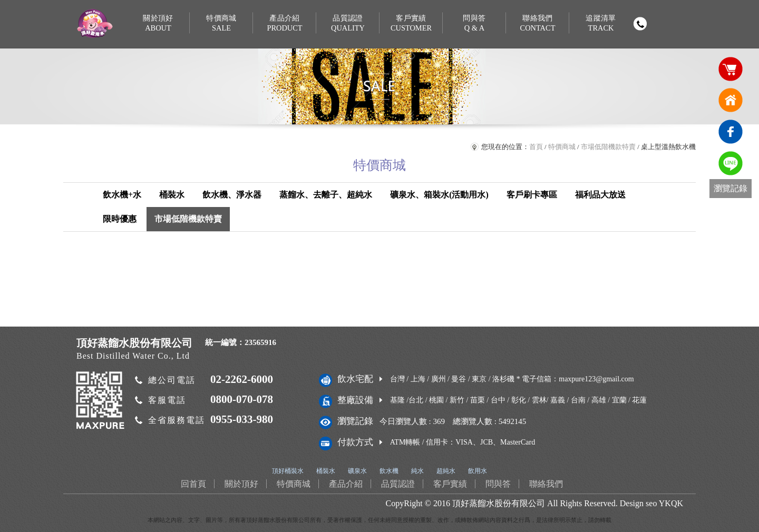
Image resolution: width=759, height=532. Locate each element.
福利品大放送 (600, 195)
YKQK (671, 503)
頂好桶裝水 (288, 471)
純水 (417, 471)
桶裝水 (172, 195)
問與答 (474, 23)
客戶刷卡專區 (532, 195)
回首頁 (731, 100)
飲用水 (478, 471)
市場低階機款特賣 (608, 147)
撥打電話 (640, 24)
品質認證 (348, 23)
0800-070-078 (242, 399)
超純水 (446, 471)
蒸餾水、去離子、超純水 (326, 195)
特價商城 (221, 23)
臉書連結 (731, 132)
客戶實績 (411, 23)
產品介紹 (285, 23)
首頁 (536, 147)
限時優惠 (120, 219)
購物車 (731, 68)
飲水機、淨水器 (232, 195)
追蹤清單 (601, 23)
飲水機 (389, 471)
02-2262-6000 (242, 379)
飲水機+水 (122, 195)
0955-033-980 (242, 419)
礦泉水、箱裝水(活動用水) (439, 195)
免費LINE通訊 (731, 163)
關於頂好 (158, 23)
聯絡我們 (538, 23)
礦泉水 (357, 471)
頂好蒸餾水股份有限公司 (499, 503)
